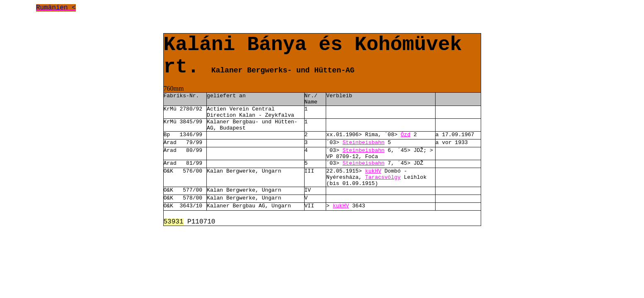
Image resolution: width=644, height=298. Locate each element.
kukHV (373, 171)
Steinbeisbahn (363, 143)
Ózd (406, 135)
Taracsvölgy (383, 177)
